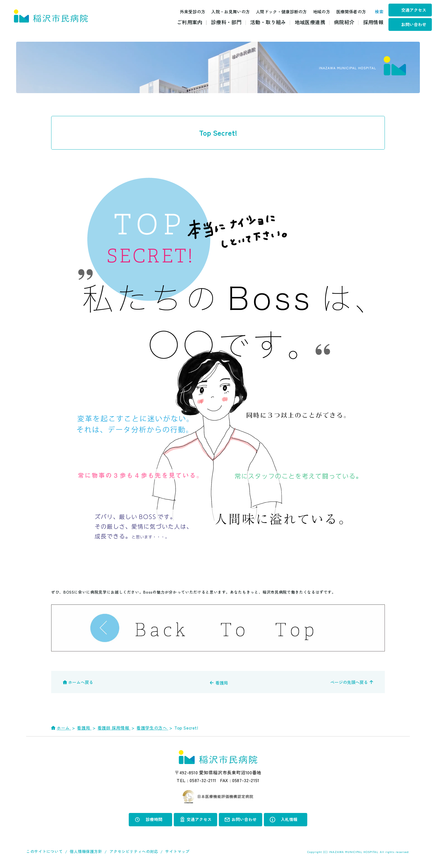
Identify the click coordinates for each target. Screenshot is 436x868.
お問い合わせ (414, 24)
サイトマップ (177, 851)
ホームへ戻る (81, 682)
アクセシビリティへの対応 (134, 851)
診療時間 (154, 819)
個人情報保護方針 (86, 851)
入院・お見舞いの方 (227, 12)
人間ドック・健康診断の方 (278, 12)
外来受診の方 (189, 12)
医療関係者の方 (348, 12)
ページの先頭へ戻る (349, 682)
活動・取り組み (268, 22)
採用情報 (373, 22)
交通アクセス (414, 10)
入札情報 (289, 819)
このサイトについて (44, 851)
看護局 (222, 683)
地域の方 (318, 12)
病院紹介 (344, 22)
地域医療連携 (310, 22)
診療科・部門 (226, 22)
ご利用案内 (190, 22)
